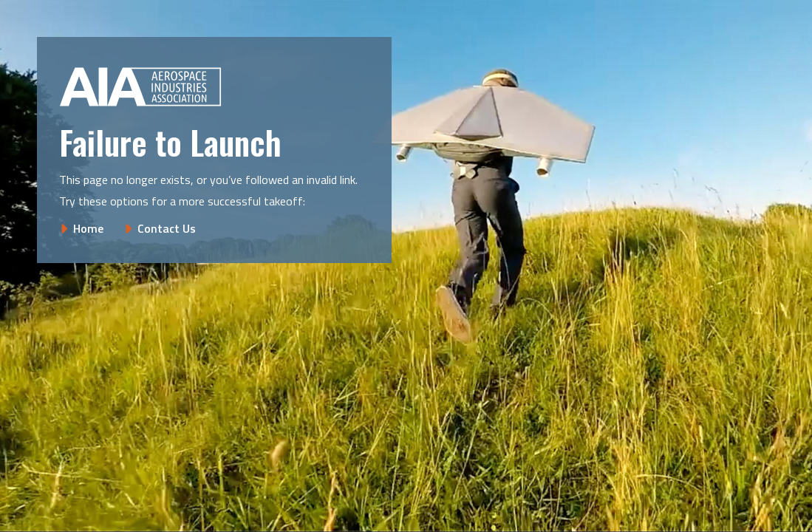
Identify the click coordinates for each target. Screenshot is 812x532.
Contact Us (167, 228)
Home (88, 228)
